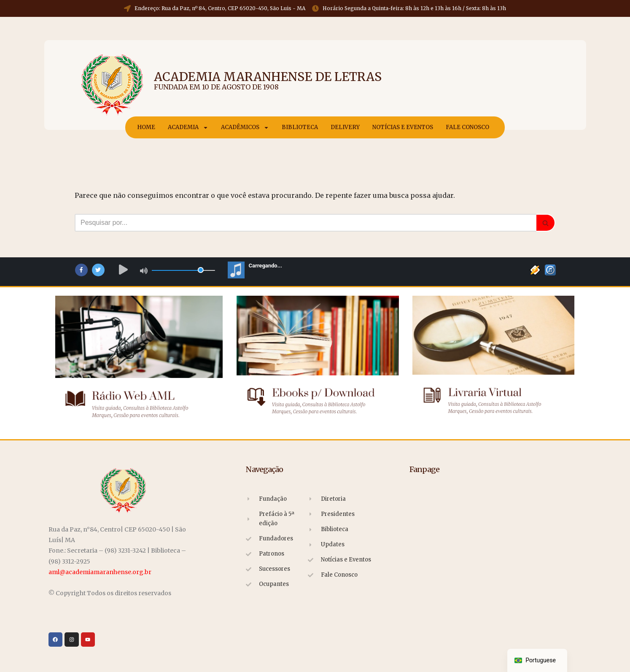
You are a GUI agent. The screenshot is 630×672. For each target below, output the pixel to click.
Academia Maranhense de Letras (268, 77)
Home (146, 127)
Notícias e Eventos (403, 127)
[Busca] (306, 223)
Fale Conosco (467, 127)
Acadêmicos (245, 128)
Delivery (345, 127)
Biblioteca (300, 127)
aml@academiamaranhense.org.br (100, 572)
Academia (188, 128)
